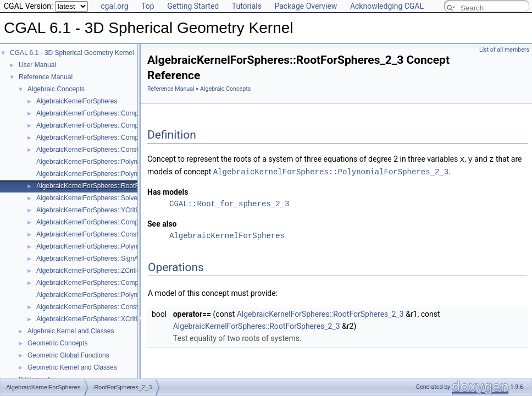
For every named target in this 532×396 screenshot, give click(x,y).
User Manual (37, 65)
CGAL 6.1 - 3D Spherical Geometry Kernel (72, 53)
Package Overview (306, 6)
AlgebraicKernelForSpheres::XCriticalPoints (100, 319)
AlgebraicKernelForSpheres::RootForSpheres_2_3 (110, 186)
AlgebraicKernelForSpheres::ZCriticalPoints (100, 271)
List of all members (504, 50)
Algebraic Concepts (56, 89)
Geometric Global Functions (68, 355)
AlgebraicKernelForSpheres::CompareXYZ (99, 125)
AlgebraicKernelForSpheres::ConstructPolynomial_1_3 (116, 234)
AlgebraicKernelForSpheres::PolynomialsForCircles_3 (115, 174)
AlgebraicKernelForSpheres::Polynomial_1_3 (102, 162)
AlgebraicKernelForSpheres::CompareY (94, 283)
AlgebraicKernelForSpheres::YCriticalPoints (100, 210)
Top (148, 6)
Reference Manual (46, 77)
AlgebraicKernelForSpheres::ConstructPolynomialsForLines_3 (127, 307)
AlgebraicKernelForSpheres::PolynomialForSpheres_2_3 (119, 246)
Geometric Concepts (57, 343)
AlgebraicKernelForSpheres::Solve (87, 198)
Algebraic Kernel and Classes (71, 331)
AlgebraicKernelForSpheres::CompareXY (96, 222)
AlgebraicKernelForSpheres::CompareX (94, 113)
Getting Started (193, 6)
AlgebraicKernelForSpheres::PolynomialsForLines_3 (113, 295)
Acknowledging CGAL (387, 6)
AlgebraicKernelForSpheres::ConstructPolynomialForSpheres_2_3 (134, 150)
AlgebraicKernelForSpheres (77, 101)
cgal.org (114, 6)
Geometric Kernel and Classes (72, 367)
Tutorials (247, 6)
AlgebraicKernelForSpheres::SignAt (88, 258)
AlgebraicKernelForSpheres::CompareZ (94, 137)
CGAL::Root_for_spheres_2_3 (229, 203)
